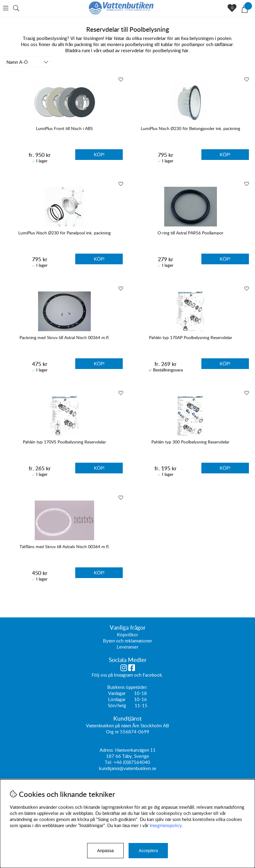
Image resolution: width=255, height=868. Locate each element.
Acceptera (148, 851)
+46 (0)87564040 (132, 762)
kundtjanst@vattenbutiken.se (128, 768)
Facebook (152, 675)
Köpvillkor (127, 635)
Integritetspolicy (166, 825)
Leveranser (127, 647)
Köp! (99, 154)
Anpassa (105, 851)
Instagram (123, 675)
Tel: (109, 762)
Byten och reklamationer (127, 641)
